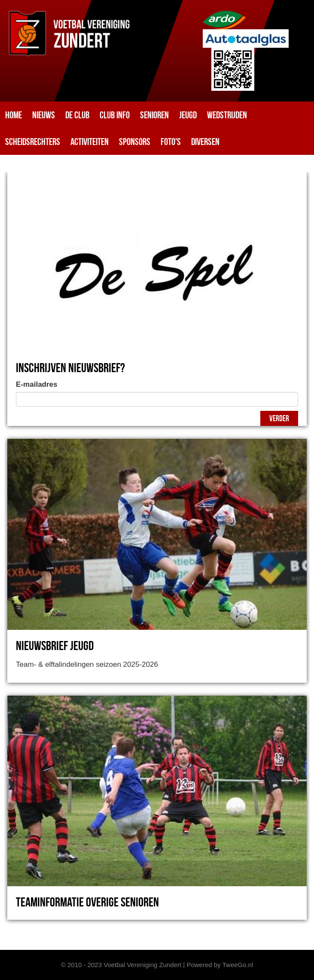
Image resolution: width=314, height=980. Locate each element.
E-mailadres (37, 384)
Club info (115, 115)
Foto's (171, 142)
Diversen (205, 142)
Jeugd (188, 115)
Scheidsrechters (33, 142)
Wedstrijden (227, 115)
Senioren (154, 115)
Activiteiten (90, 142)
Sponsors (135, 142)
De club (77, 115)
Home (14, 115)
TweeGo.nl (238, 965)
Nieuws (44, 115)
